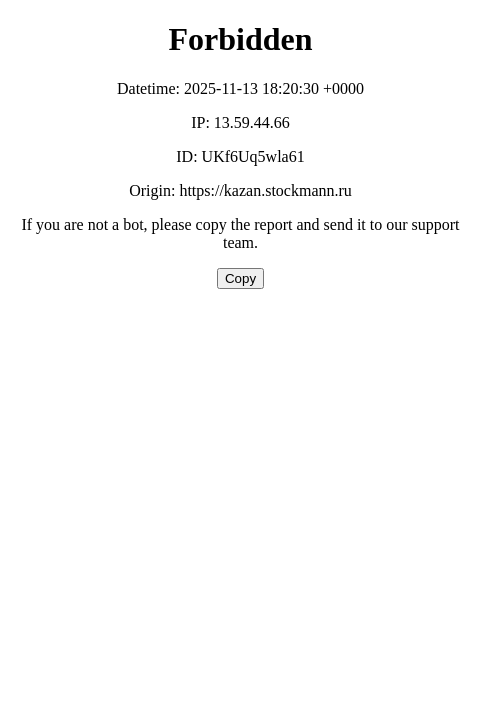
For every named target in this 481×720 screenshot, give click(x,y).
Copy (240, 278)
